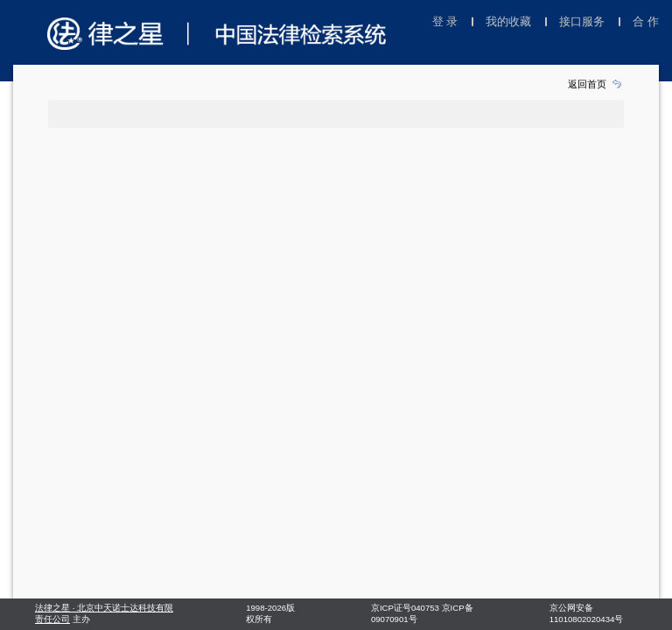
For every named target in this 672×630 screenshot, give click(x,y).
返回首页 (587, 84)
